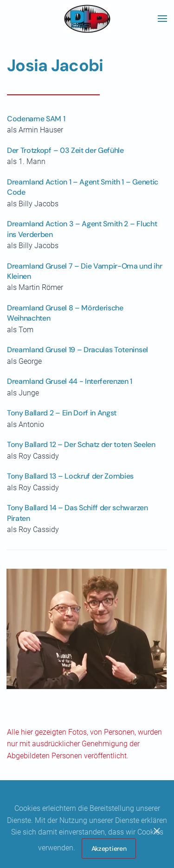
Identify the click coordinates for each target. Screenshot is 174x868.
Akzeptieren (109, 848)
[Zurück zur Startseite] (87, 19)
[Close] (157, 831)
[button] (162, 19)
